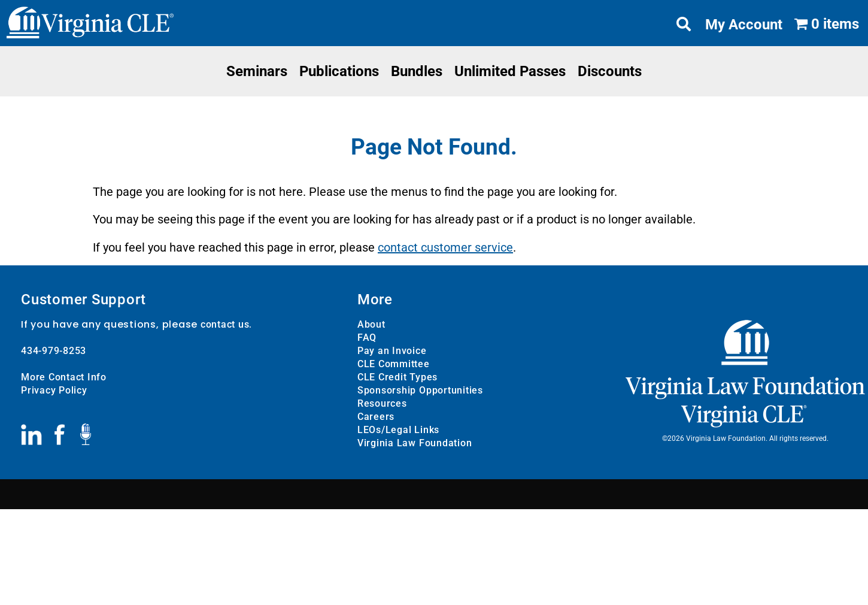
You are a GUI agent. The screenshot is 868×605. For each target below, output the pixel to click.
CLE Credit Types (397, 377)
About (371, 324)
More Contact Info (64, 377)
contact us (225, 324)
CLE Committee (394, 364)
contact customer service (445, 247)
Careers (376, 417)
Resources (382, 403)
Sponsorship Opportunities (420, 390)
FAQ (367, 338)
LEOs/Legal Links (398, 430)
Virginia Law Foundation (415, 443)
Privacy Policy (54, 390)
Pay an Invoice (392, 351)
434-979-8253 (54, 351)
